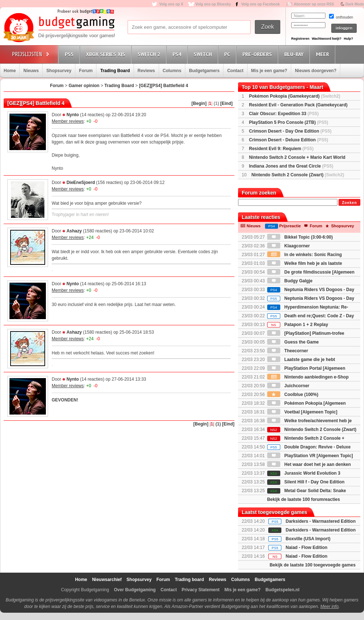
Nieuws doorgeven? (316, 71)
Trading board (189, 580)
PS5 (70, 54)
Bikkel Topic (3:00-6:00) (300, 237)
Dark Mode (355, 4)
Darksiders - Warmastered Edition (321, 521)
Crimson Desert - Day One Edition (290, 131)
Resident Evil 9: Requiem (281, 149)
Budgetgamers (204, 71)
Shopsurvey (59, 71)
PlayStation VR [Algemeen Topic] (310, 456)
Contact (235, 71)
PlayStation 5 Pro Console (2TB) (288, 122)
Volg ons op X (171, 4)
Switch (204, 54)
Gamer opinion (84, 86)
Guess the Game (293, 342)
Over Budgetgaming (135, 590)
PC (228, 54)
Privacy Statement (201, 590)
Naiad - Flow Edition (307, 548)
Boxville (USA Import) (308, 539)
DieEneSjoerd (81, 183)
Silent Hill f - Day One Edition (306, 482)
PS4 (178, 54)
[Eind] (226, 103)
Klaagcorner (288, 246)
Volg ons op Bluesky (213, 4)
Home (10, 71)
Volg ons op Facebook (261, 4)
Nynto (73, 115)
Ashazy (74, 231)
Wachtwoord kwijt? (327, 39)
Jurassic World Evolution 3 (304, 473)
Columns (172, 71)
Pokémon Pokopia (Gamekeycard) (295, 96)
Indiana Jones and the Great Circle (291, 166)
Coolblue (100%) (293, 395)
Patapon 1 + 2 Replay (298, 325)
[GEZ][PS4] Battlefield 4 (164, 86)
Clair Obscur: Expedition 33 (284, 114)
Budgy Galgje (290, 281)
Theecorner (288, 351)
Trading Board (115, 71)
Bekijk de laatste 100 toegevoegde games (313, 565)
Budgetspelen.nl (282, 590)
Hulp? (348, 39)
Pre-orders (258, 54)
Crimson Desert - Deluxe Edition (288, 140)
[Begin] (199, 103)
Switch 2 (150, 54)
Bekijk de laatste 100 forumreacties (304, 499)
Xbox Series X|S (107, 54)
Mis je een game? (269, 71)
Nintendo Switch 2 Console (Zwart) (298, 175)
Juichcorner (288, 386)
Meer (324, 54)
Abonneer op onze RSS (314, 4)
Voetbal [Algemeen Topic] (302, 412)
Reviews (146, 71)
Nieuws (31, 71)
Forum (86, 71)
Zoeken (349, 203)
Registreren (300, 39)
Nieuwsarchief (107, 580)
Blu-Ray (295, 54)
